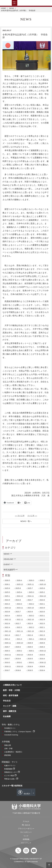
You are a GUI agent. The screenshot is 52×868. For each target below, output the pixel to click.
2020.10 (20, 643)
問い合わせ (26, 825)
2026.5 (7, 580)
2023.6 (30, 612)
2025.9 (7, 588)
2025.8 (18, 588)
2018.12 (43, 662)
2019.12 (43, 651)
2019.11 (8, 655)
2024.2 (31, 604)
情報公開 (8, 745)
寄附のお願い (15, 3)
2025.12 (20, 584)
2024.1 (42, 604)
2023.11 (20, 608)
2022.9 (42, 620)
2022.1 (42, 627)
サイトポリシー (26, 832)
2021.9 (42, 631)
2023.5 (42, 612)
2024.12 (20, 596)
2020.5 (30, 647)
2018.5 (30, 670)
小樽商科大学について (12, 685)
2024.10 (43, 596)
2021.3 (19, 639)
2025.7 (30, 588)
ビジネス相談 (9, 776)
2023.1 (42, 616)
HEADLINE (8, 559)
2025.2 (42, 592)
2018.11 (8, 666)
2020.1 (31, 651)
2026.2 (42, 580)
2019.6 (18, 659)
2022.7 (18, 624)
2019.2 (19, 662)
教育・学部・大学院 (11, 690)
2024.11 (31, 596)
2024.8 (18, 600)
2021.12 (8, 631)
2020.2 (19, 651)
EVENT (7, 564)
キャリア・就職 (10, 706)
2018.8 (42, 666)
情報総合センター (11, 772)
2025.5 (7, 592)
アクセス (26, 821)
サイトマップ (26, 843)
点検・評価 (8, 748)
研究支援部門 (9, 570)
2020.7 (7, 647)
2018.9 (30, 666)
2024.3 (19, 604)
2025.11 (31, 584)
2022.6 (30, 624)
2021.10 (31, 631)
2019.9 (30, 655)
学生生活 (7, 701)
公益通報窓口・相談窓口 (13, 752)
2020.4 (42, 647)
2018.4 (42, 670)
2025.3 (31, 592)
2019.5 (30, 659)
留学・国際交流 (10, 711)
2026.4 (19, 580)
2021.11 (20, 631)
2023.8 (7, 612)
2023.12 (8, 608)
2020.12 (43, 639)
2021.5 (42, 635)
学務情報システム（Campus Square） (18, 732)
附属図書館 (8, 769)
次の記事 (32, 516)
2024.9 (7, 600)
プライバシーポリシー (26, 829)
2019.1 (31, 662)
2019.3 (7, 662)
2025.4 (19, 592)
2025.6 (42, 588)
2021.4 (7, 639)
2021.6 (30, 635)
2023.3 (19, 616)
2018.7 (7, 670)
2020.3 (7, 651)
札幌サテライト (10, 766)
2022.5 (42, 624)
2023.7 (18, 612)
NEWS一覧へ (26, 521)
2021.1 (31, 639)
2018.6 (18, 670)
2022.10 (31, 620)
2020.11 (8, 643)
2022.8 (7, 624)
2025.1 (7, 596)
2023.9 (42, 608)
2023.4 (7, 616)
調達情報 (8, 755)
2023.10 (31, 608)
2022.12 (8, 620)
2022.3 (19, 627)
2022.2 (31, 627)
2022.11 (20, 620)
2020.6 (18, 647)
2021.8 (7, 635)
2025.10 (43, 584)
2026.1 (7, 584)
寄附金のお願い (10, 779)
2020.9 (30, 643)
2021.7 (18, 635)
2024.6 (42, 600)
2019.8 (42, 655)
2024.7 (30, 600)
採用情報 (26, 839)
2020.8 (42, 643)
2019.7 (7, 659)
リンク (26, 836)
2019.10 (20, 655)
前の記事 (20, 516)
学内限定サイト (10, 728)
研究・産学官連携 (11, 695)
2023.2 (31, 616)
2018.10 (20, 666)
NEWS (12, 8)
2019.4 (42, 659)
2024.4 (7, 604)
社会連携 (7, 716)
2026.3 (31, 580)
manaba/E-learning (11, 735)
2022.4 (7, 627)
